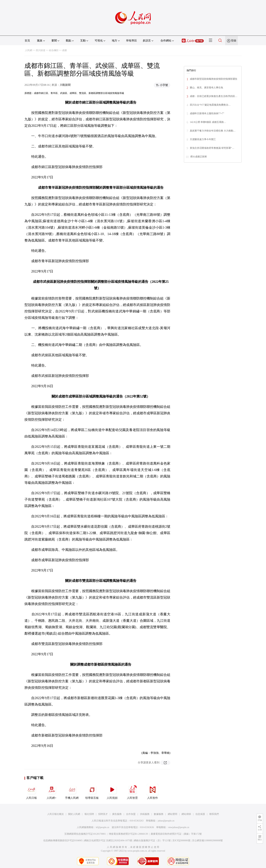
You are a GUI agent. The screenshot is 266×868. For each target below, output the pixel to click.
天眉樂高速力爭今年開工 (203, 139)
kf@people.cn (103, 827)
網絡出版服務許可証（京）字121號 (152, 840)
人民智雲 (132, 792)
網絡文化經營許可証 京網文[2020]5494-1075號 (108, 840)
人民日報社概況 (55, 814)
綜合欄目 (54, 50)
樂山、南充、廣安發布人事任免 (206, 88)
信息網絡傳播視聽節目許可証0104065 (63, 840)
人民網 (28, 50)
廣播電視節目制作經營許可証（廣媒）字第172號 (176, 834)
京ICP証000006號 (181, 840)
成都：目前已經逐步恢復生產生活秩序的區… (214, 96)
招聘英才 (103, 814)
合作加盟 (131, 814)
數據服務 (159, 814)
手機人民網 (72, 792)
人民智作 (153, 792)
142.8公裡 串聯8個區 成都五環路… (208, 122)
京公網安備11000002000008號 (207, 840)
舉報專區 (131, 41)
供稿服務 (145, 814)
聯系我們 (214, 814)
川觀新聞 (65, 85)
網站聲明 (173, 814)
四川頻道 (41, 50)
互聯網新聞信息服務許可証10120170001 (85, 834)
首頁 (27, 41)
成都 (64, 50)
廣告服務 (117, 814)
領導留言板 (92, 792)
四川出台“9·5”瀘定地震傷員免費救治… (210, 105)
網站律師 (186, 814)
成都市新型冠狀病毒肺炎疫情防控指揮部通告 (214, 79)
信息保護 (200, 814)
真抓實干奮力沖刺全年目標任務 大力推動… (213, 131)
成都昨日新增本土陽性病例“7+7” (207, 113)
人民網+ (52, 792)
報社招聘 (89, 814)
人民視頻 (112, 792)
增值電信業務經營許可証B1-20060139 (128, 834)
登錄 (234, 41)
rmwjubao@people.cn (179, 827)
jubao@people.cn (166, 821)
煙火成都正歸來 (199, 157)
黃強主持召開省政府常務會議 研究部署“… (212, 148)
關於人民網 (74, 814)
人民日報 (31, 792)
